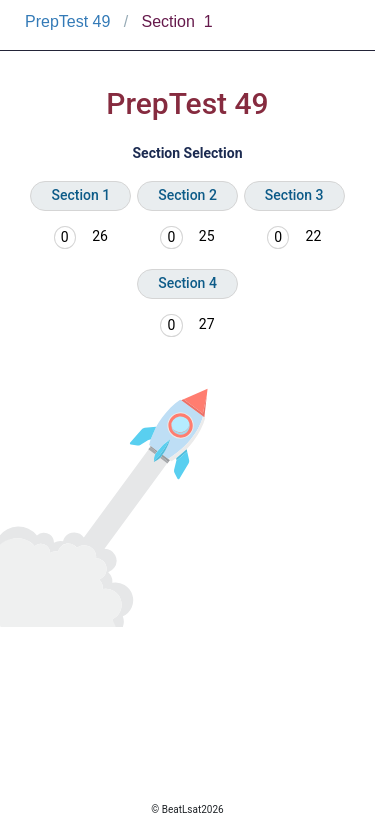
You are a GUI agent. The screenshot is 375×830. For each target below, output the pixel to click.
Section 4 (187, 283)
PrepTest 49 (67, 21)
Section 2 (187, 195)
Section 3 (294, 195)
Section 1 (80, 195)
